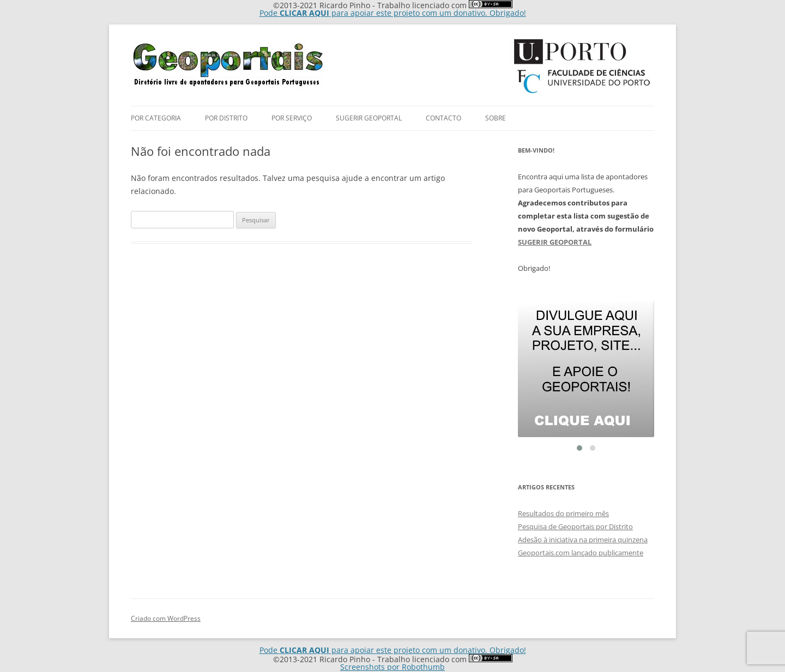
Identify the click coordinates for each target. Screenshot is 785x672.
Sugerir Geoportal (369, 118)
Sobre (496, 118)
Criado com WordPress (166, 618)
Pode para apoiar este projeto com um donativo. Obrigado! (393, 13)
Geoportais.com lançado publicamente (581, 553)
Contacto (443, 118)
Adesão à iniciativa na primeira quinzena (583, 540)
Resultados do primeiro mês (563, 513)
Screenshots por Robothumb (392, 667)
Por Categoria (156, 118)
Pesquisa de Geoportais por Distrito (575, 526)
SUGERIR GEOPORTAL (555, 242)
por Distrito (226, 118)
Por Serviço (292, 118)
